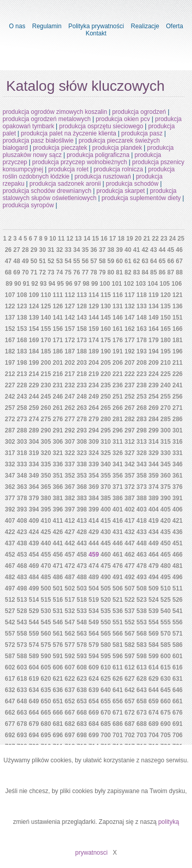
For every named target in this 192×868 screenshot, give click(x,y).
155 (46, 329)
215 (46, 374)
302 (10, 442)
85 (153, 272)
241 (178, 385)
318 (22, 453)
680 (46, 724)
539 (154, 611)
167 (10, 340)
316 (178, 442)
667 (70, 713)
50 (34, 261)
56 (85, 261)
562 (70, 634)
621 (58, 679)
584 (154, 645)
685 (105, 724)
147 (130, 318)
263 (82, 408)
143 (82, 318)
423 (22, 532)
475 (105, 566)
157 (70, 329)
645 (165, 690)
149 (154, 318)
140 (46, 318)
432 (130, 532)
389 (154, 498)
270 (165, 408)
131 (118, 306)
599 (154, 656)
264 (94, 408)
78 (93, 272)
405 (165, 509)
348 (22, 476)
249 (94, 397)
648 (22, 701)
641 (118, 690)
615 (165, 667)
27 (17, 250)
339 (94, 464)
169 (34, 340)
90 (18, 284)
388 (142, 498)
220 (105, 374)
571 (178, 634)
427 (70, 532)
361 (178, 476)
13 (78, 239)
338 (82, 464)
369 (94, 487)
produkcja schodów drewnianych (47, 191)
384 (94, 498)
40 (128, 250)
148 (142, 318)
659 (154, 701)
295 (105, 430)
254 (154, 397)
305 (46, 442)
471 (58, 566)
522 (130, 600)
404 (154, 509)
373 (142, 487)
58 (102, 261)
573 (22, 645)
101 (117, 284)
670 (105, 713)
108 (22, 295)
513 (22, 600)
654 (94, 701)
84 (145, 272)
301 (178, 430)
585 (165, 645)
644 (154, 690)
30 (42, 250)
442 (70, 543)
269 (154, 408)
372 (130, 487)
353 (82, 476)
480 (165, 566)
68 (8, 272)
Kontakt (96, 33)
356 (118, 476)
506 (118, 588)
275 (46, 419)
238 (142, 385)
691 (178, 724)
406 (178, 509)
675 (165, 713)
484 (34, 577)
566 (118, 634)
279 (94, 419)
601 (178, 656)
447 (130, 543)
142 (70, 318)
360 (165, 476)
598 (142, 656)
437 (10, 543)
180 (165, 340)
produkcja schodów (132, 184)
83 (136, 272)
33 (68, 250)
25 (181, 239)
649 (34, 701)
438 (22, 543)
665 (46, 713)
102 (129, 284)
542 (10, 622)
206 (118, 363)
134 (154, 306)
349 (34, 476)
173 (82, 340)
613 (142, 667)
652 (70, 701)
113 (82, 295)
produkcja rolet (68, 169)
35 (85, 250)
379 (34, 498)
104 (153, 284)
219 (94, 374)
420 (165, 521)
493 (142, 577)
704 (154, 735)
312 (130, 442)
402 (130, 509)
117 (130, 295)
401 (118, 509)
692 (10, 735)
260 (46, 408)
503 (82, 588)
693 (22, 735)
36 (93, 250)
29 (34, 250)
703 (142, 735)
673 (142, 713)
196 (178, 351)
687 (130, 724)
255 (165, 397)
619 (34, 679)
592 (70, 656)
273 (22, 419)
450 (165, 543)
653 (82, 701)
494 (154, 577)
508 (142, 588)
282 (130, 419)
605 (46, 667)
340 (105, 464)
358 (142, 476)
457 (70, 555)
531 (58, 611)
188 (82, 351)
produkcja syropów (28, 205)
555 (165, 622)
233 (82, 385)
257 (10, 408)
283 (142, 419)
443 (82, 543)
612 (130, 667)
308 (82, 442)
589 (34, 656)
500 (46, 588)
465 (165, 555)
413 (82, 521)
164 (154, 329)
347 (10, 476)
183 (22, 351)
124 (34, 306)
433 (142, 532)
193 (142, 351)
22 (155, 239)
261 (58, 408)
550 (105, 622)
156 (58, 329)
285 (165, 419)
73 (51, 272)
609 (94, 667)
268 (142, 408)
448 (142, 543)
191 (118, 351)
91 (26, 284)
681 (58, 724)
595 (105, 656)
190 (105, 351)
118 (142, 295)
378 (22, 498)
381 (58, 498)
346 (178, 464)
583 (142, 645)
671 (118, 713)
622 (70, 679)
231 (58, 385)
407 (10, 521)
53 (60, 261)
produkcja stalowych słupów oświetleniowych (90, 194)
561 (58, 634)
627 (130, 679)
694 (34, 735)
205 (105, 363)
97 (78, 284)
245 (46, 397)
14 (87, 239)
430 (105, 532)
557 (10, 634)
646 (178, 690)
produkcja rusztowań (103, 176)
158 (82, 329)
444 (94, 543)
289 (34, 430)
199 (34, 363)
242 (10, 397)
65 (162, 261)
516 (58, 600)
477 (130, 566)
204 (94, 363)
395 (46, 509)
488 (82, 577)
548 (82, 622)
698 (82, 735)
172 (70, 340)
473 (82, 566)
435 (165, 532)
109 (34, 295)
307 (70, 442)
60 (120, 261)
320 (46, 453)
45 (171, 250)
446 (118, 543)
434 (154, 532)
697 (70, 735)
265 (105, 408)
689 (154, 724)
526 (178, 600)
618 (22, 679)
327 (130, 453)
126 (58, 306)
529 (34, 611)
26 (8, 250)
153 (22, 329)
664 (34, 713)
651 (58, 701)
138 (22, 318)
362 (10, 487)
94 (52, 284)
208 (142, 363)
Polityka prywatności (96, 26)
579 (94, 645)
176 (118, 340)
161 (118, 329)
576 (58, 645)
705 (165, 735)
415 (105, 521)
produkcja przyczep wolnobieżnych (80, 162)
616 (178, 667)
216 (58, 374)
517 (70, 600)
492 (130, 577)
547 (70, 622)
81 (120, 272)
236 (118, 385)
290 (46, 430)
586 (178, 645)
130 (105, 306)
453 (22, 555)
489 (94, 577)
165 (165, 329)
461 (118, 555)
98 (86, 284)
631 (178, 679)
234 (94, 385)
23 (164, 239)
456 (58, 555)
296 (118, 430)
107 (10, 295)
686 (118, 724)
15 (95, 239)
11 (61, 239)
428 (82, 532)
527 (10, 611)
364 (34, 487)
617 (10, 679)
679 (34, 724)
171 (58, 340)
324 (94, 453)
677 (10, 724)
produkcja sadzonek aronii (65, 184)
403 (142, 509)
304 (34, 442)
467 (10, 566)
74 (60, 272)
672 (130, 713)
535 (105, 611)
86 (162, 272)
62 (136, 261)
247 (70, 397)
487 (70, 577)
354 (94, 476)
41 (136, 250)
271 (178, 408)
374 (154, 487)
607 (70, 667)
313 (142, 442)
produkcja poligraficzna (98, 155)
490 (105, 577)
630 (165, 679)
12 (70, 239)
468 (22, 566)
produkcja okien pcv (123, 119)
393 (22, 509)
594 (94, 656)
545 (46, 622)
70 (25, 272)
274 (34, 419)
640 (105, 690)
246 (58, 397)
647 (10, 701)
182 (10, 351)
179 (154, 340)
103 (141, 284)
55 (77, 261)
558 (22, 634)
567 (130, 634)
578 (82, 645)
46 (179, 250)
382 (70, 498)
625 (105, 679)
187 (70, 351)
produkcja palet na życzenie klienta (69, 133)
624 (94, 679)
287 (10, 430)
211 (178, 363)
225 (165, 374)
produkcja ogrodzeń (139, 112)
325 (105, 453)
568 (142, 634)
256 (178, 397)
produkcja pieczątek (60, 148)
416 (118, 521)
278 (82, 419)
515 (46, 600)
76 (77, 272)
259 (34, 408)
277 (70, 419)
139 (34, 318)
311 (118, 442)
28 (25, 250)
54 (68, 261)
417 (130, 521)
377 (10, 498)
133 (142, 306)
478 (142, 566)
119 (154, 295)
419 (154, 521)
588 (22, 656)
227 (10, 385)
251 (118, 397)
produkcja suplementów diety (141, 198)
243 (22, 397)
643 (142, 690)
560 (46, 634)
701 (118, 735)
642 (130, 690)
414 (94, 521)
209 (154, 363)
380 (46, 498)
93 (43, 284)
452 (10, 555)
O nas (17, 26)
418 (142, 521)
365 (46, 487)
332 (10, 464)
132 (130, 306)
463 (142, 555)
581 (118, 645)
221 (118, 374)
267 (130, 408)
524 (154, 600)
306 (58, 442)
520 (105, 600)
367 (70, 487)
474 (94, 566)
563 (82, 634)
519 (94, 600)
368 (82, 487)
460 (105, 555)
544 (34, 622)
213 (22, 374)
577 (70, 645)
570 (165, 634)
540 (165, 611)
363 (22, 487)
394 (34, 509)
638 (82, 690)
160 (105, 329)
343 (142, 464)
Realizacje (145, 26)
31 (51, 250)
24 (172, 239)
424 (34, 532)
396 (58, 509)
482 (10, 577)
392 (10, 509)
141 (58, 318)
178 (142, 340)
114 (94, 295)
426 (58, 532)
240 (165, 385)
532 (70, 611)
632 (10, 690)
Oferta (174, 26)
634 (34, 690)
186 (58, 351)
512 (10, 600)
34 (77, 250)
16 (104, 239)
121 (178, 295)
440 (46, 543)
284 (154, 419)
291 (58, 430)
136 (178, 306)
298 (142, 430)
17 (112, 239)
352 (70, 476)
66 (171, 261)
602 (10, 667)
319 (34, 453)
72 (42, 272)
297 (130, 430)
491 (118, 577)
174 (94, 340)
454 (34, 555)
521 (118, 600)
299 (154, 430)
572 (10, 645)
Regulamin (47, 26)
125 (46, 306)
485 (46, 577)
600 (165, 656)
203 (82, 363)
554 (154, 622)
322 (70, 453)
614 (154, 667)
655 (105, 701)
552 (130, 622)
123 (22, 306)
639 (94, 690)
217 (70, 374)
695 (46, 735)
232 (70, 385)
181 (178, 340)
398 (82, 509)
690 (165, 724)
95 (60, 284)
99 (94, 284)
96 (69, 284)
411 (58, 521)
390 (165, 498)
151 (178, 318)
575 (46, 645)
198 (22, 363)
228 (22, 385)
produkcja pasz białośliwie (38, 141)
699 (94, 735)
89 (9, 284)
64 (153, 261)
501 (58, 588)
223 (142, 374)
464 (154, 555)
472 (70, 566)
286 (178, 419)
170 (46, 340)
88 (179, 272)
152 (10, 329)
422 (10, 532)
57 (93, 261)
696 (58, 735)
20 (138, 239)
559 (34, 634)
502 (70, 588)
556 (178, 622)
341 (118, 464)
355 (105, 476)
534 (94, 611)
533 (82, 611)
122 (10, 306)
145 (105, 318)
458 (82, 555)
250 (105, 397)
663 (22, 713)
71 (34, 272)
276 (58, 419)
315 (165, 442)
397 (70, 509)
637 (70, 690)
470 (46, 566)
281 (118, 419)
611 (118, 667)
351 (58, 476)
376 (178, 487)
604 (34, 667)
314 (154, 442)
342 (130, 464)
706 (178, 735)
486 (58, 577)
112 (70, 295)
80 (111, 272)
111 (58, 295)
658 (142, 701)
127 (70, 306)
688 (142, 724)
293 (82, 430)
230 (46, 385)
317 (10, 453)
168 (22, 340)
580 (105, 645)
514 (34, 600)
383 (82, 498)
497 (10, 588)
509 (154, 588)
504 (94, 588)
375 (165, 487)
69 (17, 272)
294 (94, 430)
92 (35, 284)
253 (142, 397)
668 (82, 713)
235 (105, 385)
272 (10, 419)
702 (130, 735)
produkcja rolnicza (119, 169)
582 (130, 645)
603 (22, 667)
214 (34, 374)
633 (22, 690)
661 (178, 701)
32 (60, 250)
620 (46, 679)
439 (34, 543)
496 (178, 577)
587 (10, 656)
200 (46, 363)
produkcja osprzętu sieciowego (101, 126)
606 (58, 667)
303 (22, 442)
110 (46, 295)
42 (145, 250)
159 (94, 329)
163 (142, 329)
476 (118, 566)
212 (10, 374)
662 (10, 713)
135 (165, 306)
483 (22, 577)
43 (153, 250)
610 (105, 667)
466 (178, 555)
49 (25, 261)
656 (118, 701)
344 (154, 464)
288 (22, 430)
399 (94, 509)
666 (58, 713)
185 (46, 351)
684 (94, 724)
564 (94, 634)
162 (130, 329)
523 (142, 600)
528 (22, 611)
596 (118, 656)
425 (46, 532)
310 (105, 442)
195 (165, 351)
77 (85, 272)
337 (70, 464)
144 (94, 318)
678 (22, 724)
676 (178, 713)
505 (105, 588)
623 (82, 679)
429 (94, 532)
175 (105, 340)
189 (94, 351)
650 (46, 701)
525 (165, 600)
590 (46, 656)
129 (94, 306)
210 (165, 363)
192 (130, 351)
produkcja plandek (117, 148)
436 (178, 532)
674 (154, 713)
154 (34, 329)
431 (118, 532)
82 (128, 272)
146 (118, 318)
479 (154, 566)
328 (142, 453)
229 (34, 385)
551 (118, 622)
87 (171, 272)
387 (130, 498)
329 (154, 453)
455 (46, 555)
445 (105, 543)
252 (130, 397)
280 (105, 419)
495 (165, 577)
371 (118, 487)
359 (154, 476)
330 (165, 453)
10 (52, 239)
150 (165, 318)
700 (105, 735)
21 (147, 239)
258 (22, 408)
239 (154, 385)
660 (165, 701)
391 (178, 498)
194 (154, 351)
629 (154, 679)
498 (22, 588)
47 (8, 261)
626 (118, 679)
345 (165, 464)
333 (22, 464)
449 (154, 543)
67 (179, 261)
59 (111, 261)
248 (82, 397)
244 (34, 397)
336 (58, 464)
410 (46, 521)
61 (128, 261)
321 (58, 453)
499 (34, 588)
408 (22, 521)
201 (58, 363)
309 (94, 442)
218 (82, 374)
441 (58, 543)
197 (10, 363)
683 (82, 724)
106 (177, 284)
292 (70, 430)
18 (121, 239)
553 (142, 622)
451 (178, 543)
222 (130, 374)
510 (165, 588)
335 (46, 464)
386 (118, 498)
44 (162, 250)
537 (130, 611)
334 (34, 464)
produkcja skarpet (121, 191)
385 (105, 498)
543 (22, 622)
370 (105, 487)
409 (34, 521)
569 (154, 634)
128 (82, 306)
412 (70, 521)
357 (130, 476)
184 (34, 351)
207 (130, 363)
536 (118, 611)
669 (94, 713)
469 (34, 566)
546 (58, 622)
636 (58, 690)
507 (130, 588)
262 (70, 408)
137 (10, 318)
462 (130, 555)
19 (130, 239)
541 (178, 611)
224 (154, 374)
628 (142, 679)
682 (70, 724)
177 (130, 340)
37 (102, 250)
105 (165, 284)
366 (58, 487)
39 (120, 250)
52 (51, 261)
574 (34, 645)
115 (105, 295)
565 (105, 634)
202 (70, 363)
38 (111, 250)
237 (130, 385)
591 (58, 656)
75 (68, 272)
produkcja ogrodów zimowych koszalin (55, 112)
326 (118, 453)
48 (17, 261)
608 (82, 667)
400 (105, 509)
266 (118, 408)
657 (130, 701)
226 (178, 374)
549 (94, 622)
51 (42, 261)
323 (82, 453)
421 (178, 521)
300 (165, 430)
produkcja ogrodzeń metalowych (47, 119)
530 (46, 611)
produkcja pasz (142, 133)
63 (145, 261)
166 (178, 329)
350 (46, 476)
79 (102, 272)
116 (118, 295)
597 (130, 656)
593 (82, 656)
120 (165, 295)
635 (46, 690)
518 (82, 600)
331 (178, 453)
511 (178, 588)
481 (178, 566)
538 (142, 611)
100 (105, 284)
